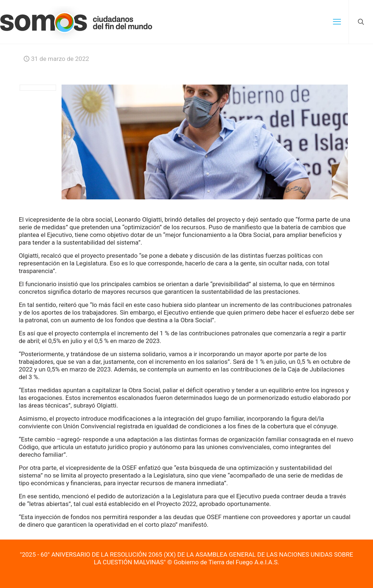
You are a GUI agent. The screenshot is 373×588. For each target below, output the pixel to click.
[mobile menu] (337, 22)
